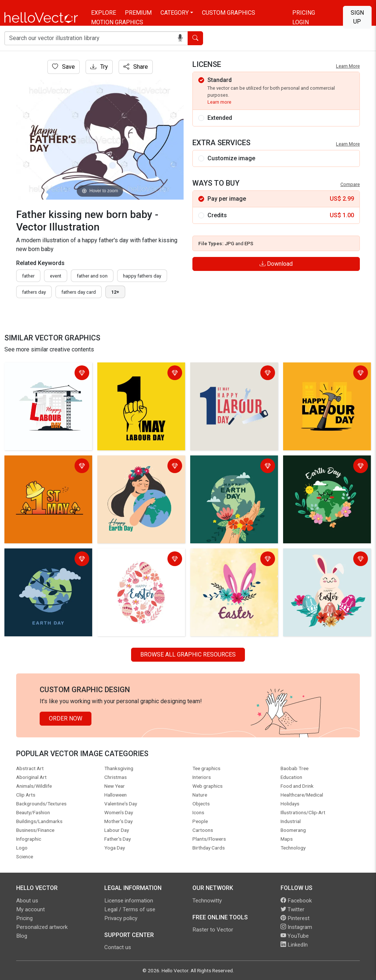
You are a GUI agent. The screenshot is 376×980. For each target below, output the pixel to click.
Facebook (296, 901)
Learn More (348, 66)
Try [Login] (99, 67)
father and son (92, 276)
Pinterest (295, 918)
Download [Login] (276, 264)
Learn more (219, 102)
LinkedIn (294, 945)
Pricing (304, 13)
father (28, 276)
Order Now (66, 718)
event (56, 276)
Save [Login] (64, 67)
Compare (350, 184)
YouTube (295, 936)
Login (301, 22)
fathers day (34, 292)
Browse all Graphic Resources (188, 654)
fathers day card (79, 292)
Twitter (292, 909)
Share (136, 67)
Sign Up (357, 17)
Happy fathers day (142, 276)
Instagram (296, 927)
